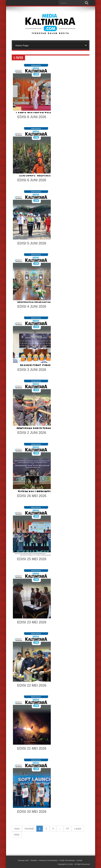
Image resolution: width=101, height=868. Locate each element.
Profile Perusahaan (67, 860)
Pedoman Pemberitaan (48, 860)
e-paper (18, 58)
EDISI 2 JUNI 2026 (32, 433)
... (60, 829)
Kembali (29, 829)
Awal (17, 829)
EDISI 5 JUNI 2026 (32, 243)
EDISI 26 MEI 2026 (32, 496)
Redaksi (34, 860)
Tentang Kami (23, 860)
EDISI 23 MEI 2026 (32, 622)
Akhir (17, 835)
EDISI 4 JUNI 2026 (32, 306)
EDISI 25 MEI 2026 (32, 559)
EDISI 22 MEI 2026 (32, 685)
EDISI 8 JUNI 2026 (32, 117)
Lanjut (78, 829)
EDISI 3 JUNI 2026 (32, 370)
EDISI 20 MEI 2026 (32, 812)
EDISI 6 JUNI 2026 (32, 180)
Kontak (79, 860)
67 (68, 829)
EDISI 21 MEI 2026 (32, 748)
